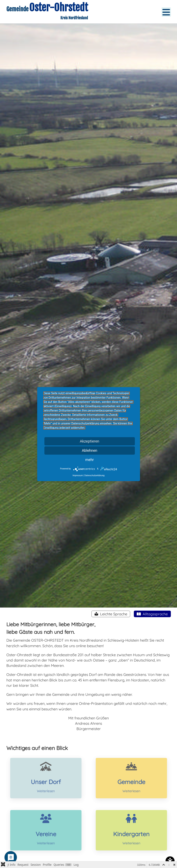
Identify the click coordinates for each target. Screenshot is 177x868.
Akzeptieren (90, 441)
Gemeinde (131, 781)
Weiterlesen (46, 787)
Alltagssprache (155, 614)
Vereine (46, 833)
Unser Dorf (46, 781)
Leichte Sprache (113, 614)
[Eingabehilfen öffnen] (170, 861)
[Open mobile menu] (166, 12)
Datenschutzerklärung (94, 475)
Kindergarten (131, 833)
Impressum (78, 475)
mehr (90, 460)
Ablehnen (90, 450)
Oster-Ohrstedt (57, 7)
